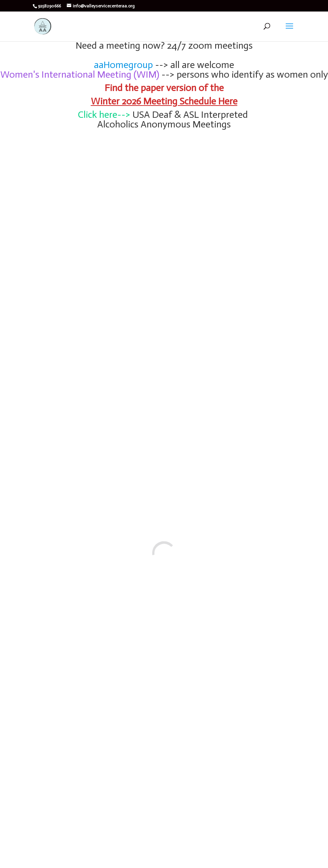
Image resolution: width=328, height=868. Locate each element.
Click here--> (104, 115)
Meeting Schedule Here (190, 101)
